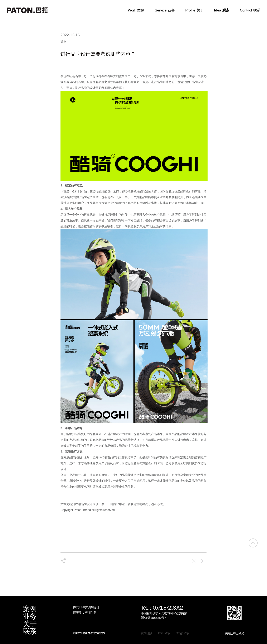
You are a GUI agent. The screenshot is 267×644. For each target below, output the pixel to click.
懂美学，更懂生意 (85, 613)
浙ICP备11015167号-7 (153, 618)
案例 (30, 609)
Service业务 (165, 10)
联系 (30, 631)
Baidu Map (164, 633)
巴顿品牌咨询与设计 (86, 608)
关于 (30, 624)
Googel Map (182, 633)
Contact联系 (250, 10)
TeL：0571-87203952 (162, 608)
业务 (30, 616)
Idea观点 (222, 10)
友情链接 (146, 633)
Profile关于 (194, 10)
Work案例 (136, 10)
